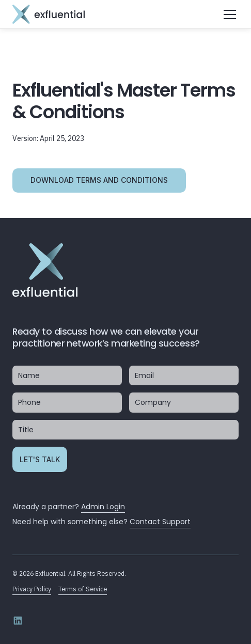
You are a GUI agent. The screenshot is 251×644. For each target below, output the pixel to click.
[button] (228, 14)
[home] (49, 14)
